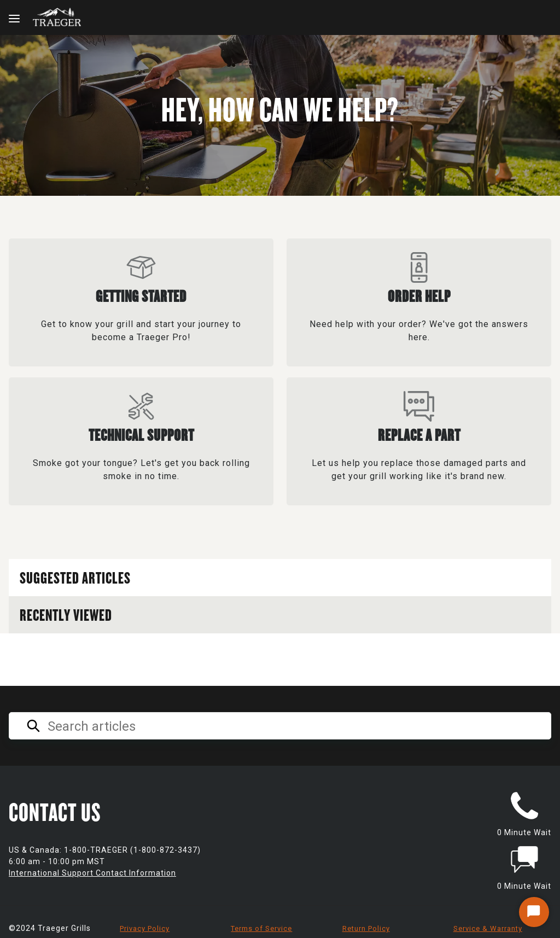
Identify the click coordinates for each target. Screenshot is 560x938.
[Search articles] (280, 726)
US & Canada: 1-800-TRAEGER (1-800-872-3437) (105, 850)
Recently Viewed (66, 614)
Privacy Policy (145, 928)
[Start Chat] (534, 912)
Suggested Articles (75, 577)
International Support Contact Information (92, 873)
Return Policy (366, 928)
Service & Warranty (488, 928)
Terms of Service (261, 928)
